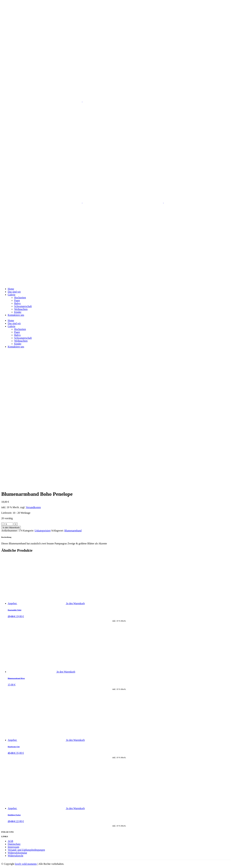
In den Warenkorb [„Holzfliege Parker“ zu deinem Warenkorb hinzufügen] (75, 808)
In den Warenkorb (11, 528)
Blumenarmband (73, 531)
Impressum (13, 847)
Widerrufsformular (17, 853)
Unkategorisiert (43, 531)
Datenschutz (14, 844)
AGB (10, 841)
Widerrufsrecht (15, 856)
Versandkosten (33, 507)
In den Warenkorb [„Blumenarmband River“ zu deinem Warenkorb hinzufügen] (66, 672)
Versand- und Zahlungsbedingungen (26, 850)
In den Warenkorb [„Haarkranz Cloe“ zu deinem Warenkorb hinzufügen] (75, 740)
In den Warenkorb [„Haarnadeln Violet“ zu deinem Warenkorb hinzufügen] (75, 603)
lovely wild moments (26, 864)
